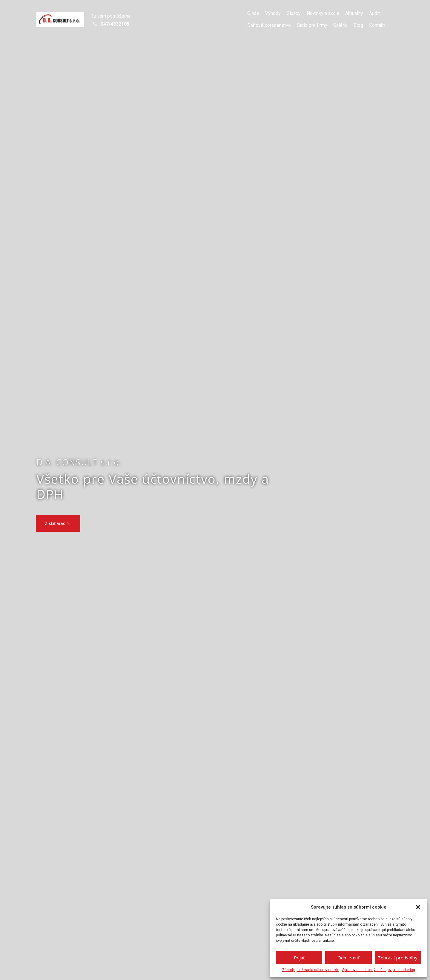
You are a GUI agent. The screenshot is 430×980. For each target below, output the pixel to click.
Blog (358, 25)
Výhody (273, 13)
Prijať (299, 958)
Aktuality (354, 13)
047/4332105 (115, 24)
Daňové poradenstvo (269, 25)
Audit (374, 13)
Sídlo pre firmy (312, 25)
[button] (418, 907)
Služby (294, 13)
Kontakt (377, 25)
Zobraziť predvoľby (398, 958)
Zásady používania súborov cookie (311, 970)
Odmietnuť (348, 958)
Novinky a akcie (323, 13)
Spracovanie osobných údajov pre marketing (379, 970)
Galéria (340, 25)
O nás (253, 13)
